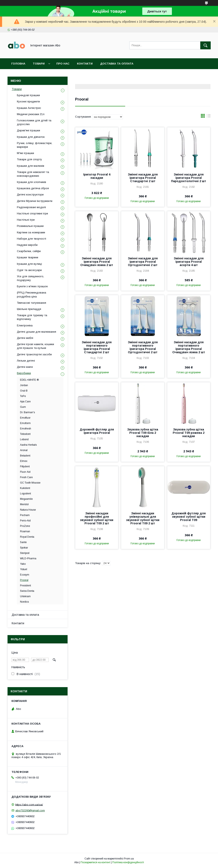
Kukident (25, 488)
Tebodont (25, 434)
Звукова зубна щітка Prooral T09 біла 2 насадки (143, 433)
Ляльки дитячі (26, 361)
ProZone (25, 526)
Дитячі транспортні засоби (34, 354)
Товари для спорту (29, 159)
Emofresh (26, 429)
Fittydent (25, 466)
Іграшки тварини (28, 257)
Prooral (24, 580)
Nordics (24, 602)
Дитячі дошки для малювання (37, 332)
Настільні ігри (26, 220)
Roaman (25, 531)
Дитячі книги (25, 367)
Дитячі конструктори (30, 195)
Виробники (24, 373)
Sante (23, 542)
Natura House (28, 510)
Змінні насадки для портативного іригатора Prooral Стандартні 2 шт (97, 347)
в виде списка (209, 117)
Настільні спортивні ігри (32, 213)
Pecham (25, 515)
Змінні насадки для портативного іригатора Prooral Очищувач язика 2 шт (189, 347)
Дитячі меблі (25, 338)
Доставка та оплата (117, 64)
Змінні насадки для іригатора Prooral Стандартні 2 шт (143, 178)
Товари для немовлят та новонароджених (33, 174)
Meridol (24, 504)
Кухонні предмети (28, 101)
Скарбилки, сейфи (29, 251)
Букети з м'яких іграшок (32, 286)
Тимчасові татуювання (32, 303)
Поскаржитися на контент (95, 862)
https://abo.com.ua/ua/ (29, 804)
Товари (39, 64)
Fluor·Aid (25, 472)
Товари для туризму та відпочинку (32, 317)
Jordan (24, 385)
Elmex (24, 461)
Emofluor (25, 418)
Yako (23, 564)
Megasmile (26, 499)
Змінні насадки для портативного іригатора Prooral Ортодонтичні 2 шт (143, 347)
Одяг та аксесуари (29, 270)
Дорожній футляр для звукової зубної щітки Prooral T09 (189, 517)
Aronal (24, 450)
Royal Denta (27, 537)
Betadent (25, 456)
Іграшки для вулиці (29, 264)
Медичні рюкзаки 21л (31, 114)
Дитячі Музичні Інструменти (35, 201)
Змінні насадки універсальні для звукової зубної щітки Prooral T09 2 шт (143, 518)
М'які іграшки (25, 153)
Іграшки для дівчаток (31, 137)
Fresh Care (26, 477)
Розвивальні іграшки (30, 226)
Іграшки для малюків (31, 166)
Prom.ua (129, 859)
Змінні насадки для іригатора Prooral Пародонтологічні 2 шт (189, 178)
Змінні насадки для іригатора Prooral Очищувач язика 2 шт (97, 262)
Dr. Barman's (27, 412)
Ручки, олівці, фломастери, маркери (35, 145)
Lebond (24, 439)
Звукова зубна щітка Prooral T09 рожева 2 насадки (189, 433)
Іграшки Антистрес (29, 108)
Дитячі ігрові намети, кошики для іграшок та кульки (35, 346)
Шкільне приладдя (29, 309)
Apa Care (25, 402)
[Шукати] (205, 45)
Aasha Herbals (28, 445)
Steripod (25, 553)
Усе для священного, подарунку (30, 278)
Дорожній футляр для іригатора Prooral (97, 431)
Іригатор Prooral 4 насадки (97, 176)
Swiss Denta (27, 591)
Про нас (63, 64)
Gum (23, 407)
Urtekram (25, 596)
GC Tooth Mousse (30, 483)
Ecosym (25, 575)
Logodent (25, 494)
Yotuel (24, 569)
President (25, 586)
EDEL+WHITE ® (29, 380)
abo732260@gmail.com (30, 810)
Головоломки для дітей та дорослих (34, 122)
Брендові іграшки (28, 95)
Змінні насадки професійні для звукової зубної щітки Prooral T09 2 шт (97, 518)
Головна (18, 64)
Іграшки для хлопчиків (32, 182)
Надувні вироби (27, 245)
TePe (23, 396)
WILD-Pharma (28, 558)
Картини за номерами (31, 232)
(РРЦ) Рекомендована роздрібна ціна (32, 294)
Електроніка (25, 325)
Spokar (24, 548)
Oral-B (24, 391)
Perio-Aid (25, 521)
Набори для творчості (32, 239)
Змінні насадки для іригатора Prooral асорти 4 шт (189, 262)
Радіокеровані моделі (31, 207)
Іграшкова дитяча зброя (33, 188)
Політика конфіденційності (128, 862)
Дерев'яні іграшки (28, 130)
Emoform (25, 423)
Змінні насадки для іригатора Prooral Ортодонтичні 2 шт (143, 262)
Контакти (85, 64)
